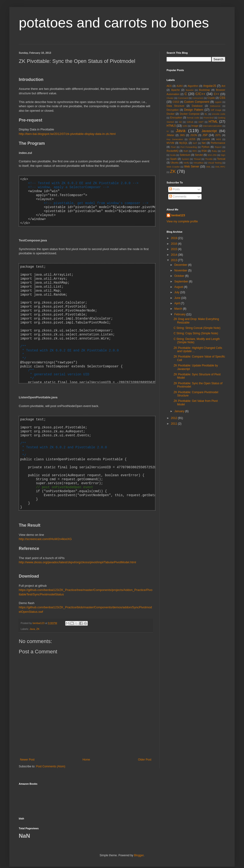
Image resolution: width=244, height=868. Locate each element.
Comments (178, 197)
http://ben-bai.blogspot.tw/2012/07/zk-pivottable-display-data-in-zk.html (67, 134)
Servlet (199, 155)
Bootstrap (204, 90)
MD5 (219, 139)
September (182, 282)
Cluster (170, 98)
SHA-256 (212, 155)
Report (218, 147)
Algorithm (193, 86)
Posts (174, 189)
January (180, 411)
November (181, 270)
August (179, 287)
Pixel (173, 147)
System (185, 159)
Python (206, 147)
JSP (205, 135)
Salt (223, 151)
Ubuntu (175, 163)
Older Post (145, 751)
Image (195, 126)
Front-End (209, 118)
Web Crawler (173, 167)
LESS (192, 139)
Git (180, 122)
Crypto (211, 98)
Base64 (190, 90)
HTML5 (171, 126)
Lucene (206, 139)
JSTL (218, 135)
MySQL (183, 143)
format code (193, 118)
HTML (213, 122)
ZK (38, 621)
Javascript (209, 131)
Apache (176, 90)
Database (197, 106)
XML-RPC (220, 167)
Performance (218, 143)
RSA (204, 151)
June (178, 298)
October (180, 276)
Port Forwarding (189, 147)
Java (32, 621)
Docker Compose (190, 114)
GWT (201, 122)
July (177, 292)
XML (208, 167)
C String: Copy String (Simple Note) (196, 333)
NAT (195, 143)
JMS (182, 135)
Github (190, 122)
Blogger (139, 847)
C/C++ (200, 94)
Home (86, 751)
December (181, 265)
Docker (171, 114)
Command (183, 98)
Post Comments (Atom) (51, 758)
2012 (175, 418)
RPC (195, 151)
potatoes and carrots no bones (114, 23)
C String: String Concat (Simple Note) (197, 328)
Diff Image (216, 110)
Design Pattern (194, 110)
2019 (175, 238)
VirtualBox (198, 163)
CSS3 (176, 102)
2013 (175, 260)
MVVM (170, 143)
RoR (186, 151)
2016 (175, 244)
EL (206, 114)
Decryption (173, 110)
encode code (219, 114)
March (179, 309)
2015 (175, 249)
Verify (186, 163)
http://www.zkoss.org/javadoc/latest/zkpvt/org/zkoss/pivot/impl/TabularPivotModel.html (77, 554)
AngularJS (210, 86)
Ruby (214, 151)
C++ (216, 94)
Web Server (192, 167)
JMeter (170, 135)
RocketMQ (173, 151)
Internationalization (212, 126)
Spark (173, 159)
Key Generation (175, 139)
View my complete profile (182, 221)
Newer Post (27, 751)
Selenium (185, 155)
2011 (175, 424)
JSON (194, 135)
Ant (223, 86)
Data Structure (175, 106)
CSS (222, 98)
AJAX (180, 86)
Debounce (215, 106)
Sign (223, 155)
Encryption (176, 118)
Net (204, 143)
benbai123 (39, 615)
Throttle (209, 159)
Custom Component (197, 102)
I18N (185, 126)
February (180, 314)
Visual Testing (215, 163)
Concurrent (198, 98)
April (177, 303)
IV (168, 131)
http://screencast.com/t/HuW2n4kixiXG (45, 531)
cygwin (218, 102)
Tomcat (221, 159)
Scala (173, 155)
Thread (197, 159)
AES (169, 86)
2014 (175, 255)
